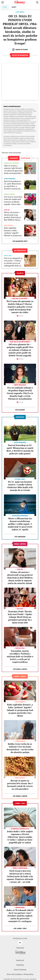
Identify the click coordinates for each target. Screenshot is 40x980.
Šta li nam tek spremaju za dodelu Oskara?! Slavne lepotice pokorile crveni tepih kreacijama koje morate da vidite (20, 307)
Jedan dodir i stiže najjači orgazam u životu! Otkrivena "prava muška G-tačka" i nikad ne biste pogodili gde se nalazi (20, 837)
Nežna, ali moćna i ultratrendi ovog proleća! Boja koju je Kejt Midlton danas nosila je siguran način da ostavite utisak (13, 216)
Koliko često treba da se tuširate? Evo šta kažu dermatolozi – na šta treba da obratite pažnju (20, 748)
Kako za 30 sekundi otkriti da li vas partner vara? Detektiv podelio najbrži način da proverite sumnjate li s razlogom (20, 916)
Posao (5, 7)
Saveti (14, 7)
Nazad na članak (20, 50)
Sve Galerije (20, 410)
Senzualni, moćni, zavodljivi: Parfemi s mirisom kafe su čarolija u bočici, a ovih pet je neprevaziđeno (20, 656)
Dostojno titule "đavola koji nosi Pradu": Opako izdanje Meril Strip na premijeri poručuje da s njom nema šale (20, 617)
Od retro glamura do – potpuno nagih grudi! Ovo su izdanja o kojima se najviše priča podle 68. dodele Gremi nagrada (20, 350)
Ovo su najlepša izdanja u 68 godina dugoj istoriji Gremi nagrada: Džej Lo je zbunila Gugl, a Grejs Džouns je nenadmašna (20, 393)
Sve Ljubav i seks (20, 928)
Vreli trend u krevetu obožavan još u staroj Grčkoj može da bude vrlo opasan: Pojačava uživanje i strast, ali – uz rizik (20, 876)
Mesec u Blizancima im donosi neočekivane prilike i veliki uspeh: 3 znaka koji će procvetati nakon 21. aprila (20, 524)
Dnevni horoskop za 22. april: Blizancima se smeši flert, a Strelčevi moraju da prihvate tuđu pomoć (13, 185)
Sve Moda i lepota (20, 669)
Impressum (20, 960)
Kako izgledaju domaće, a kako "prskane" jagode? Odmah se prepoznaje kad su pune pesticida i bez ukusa (13, 232)
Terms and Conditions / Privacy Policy (20, 974)
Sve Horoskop (20, 537)
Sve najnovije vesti (20, 241)
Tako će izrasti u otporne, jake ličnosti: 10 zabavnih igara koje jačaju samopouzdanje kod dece (13, 169)
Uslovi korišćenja (20, 970)
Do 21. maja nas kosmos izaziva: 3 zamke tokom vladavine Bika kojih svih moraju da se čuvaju (20, 486)
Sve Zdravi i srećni (20, 796)
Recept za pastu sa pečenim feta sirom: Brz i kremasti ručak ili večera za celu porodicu (20, 785)
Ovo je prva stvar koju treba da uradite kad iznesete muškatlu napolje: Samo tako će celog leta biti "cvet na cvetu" (13, 201)
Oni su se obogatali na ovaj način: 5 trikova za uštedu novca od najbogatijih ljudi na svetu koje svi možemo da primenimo (14, 262)
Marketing (20, 965)
